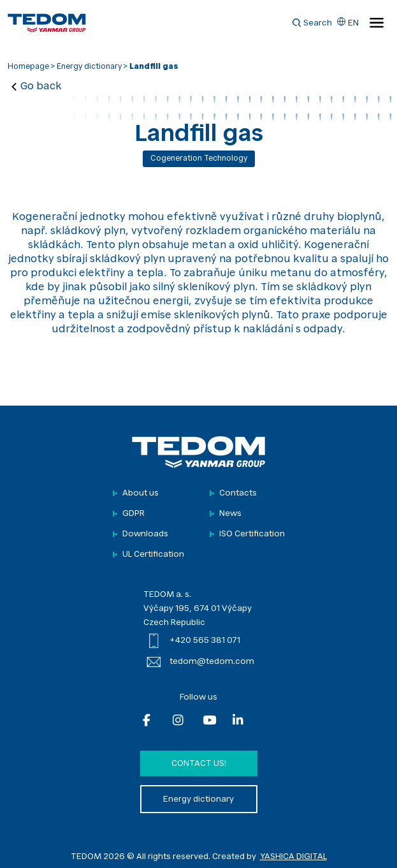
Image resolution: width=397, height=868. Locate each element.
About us (141, 493)
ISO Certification (252, 534)
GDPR (134, 514)
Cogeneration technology (199, 159)
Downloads (145, 534)
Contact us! (199, 764)
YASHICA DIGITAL (293, 857)
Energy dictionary (89, 67)
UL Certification (153, 555)
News (230, 514)
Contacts (238, 493)
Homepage (28, 67)
